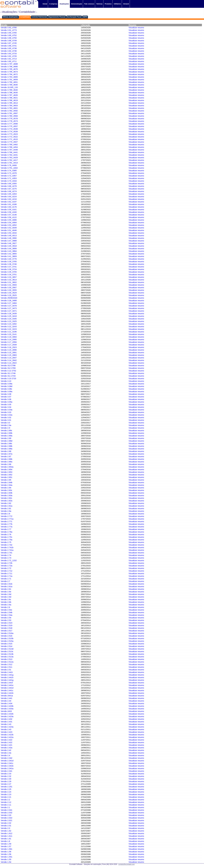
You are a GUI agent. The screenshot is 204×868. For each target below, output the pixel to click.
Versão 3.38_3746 (9, 264)
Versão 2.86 (6, 464)
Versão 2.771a (7, 519)
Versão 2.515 (7, 644)
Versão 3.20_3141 (9, 334)
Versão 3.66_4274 (9, 191)
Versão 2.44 (6, 701)
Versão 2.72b (7, 563)
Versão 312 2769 (8, 368)
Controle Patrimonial (39, 17)
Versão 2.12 (6, 802)
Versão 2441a (7, 696)
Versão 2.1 (5, 807)
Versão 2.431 (7, 722)
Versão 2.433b (7, 706)
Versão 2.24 (6, 792)
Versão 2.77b (7, 524)
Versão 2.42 (6, 750)
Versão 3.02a (7, 415)
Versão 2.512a (7, 662)
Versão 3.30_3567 (9, 287)
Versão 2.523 (7, 623)
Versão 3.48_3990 (9, 238)
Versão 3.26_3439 (9, 313)
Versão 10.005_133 (9, 87)
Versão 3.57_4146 (9, 215)
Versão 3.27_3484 (9, 303)
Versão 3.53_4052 (9, 225)
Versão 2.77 (6, 529)
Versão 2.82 (6, 503)
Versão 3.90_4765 (9, 33)
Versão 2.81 (6, 508)
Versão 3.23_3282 (9, 324)
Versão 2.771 (7, 521)
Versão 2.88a (7, 449)
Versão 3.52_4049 (9, 228)
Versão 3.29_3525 (9, 295)
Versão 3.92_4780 (9, 27)
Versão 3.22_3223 (9, 329)
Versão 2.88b (7, 446)
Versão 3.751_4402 (9, 168)
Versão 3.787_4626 (9, 95)
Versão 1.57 (6, 846)
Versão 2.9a (6, 425)
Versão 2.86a (7, 462)
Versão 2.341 (7, 771)
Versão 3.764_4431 (9, 155)
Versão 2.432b (7, 714)
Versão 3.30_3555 (9, 290)
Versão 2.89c (7, 430)
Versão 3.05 (6, 404)
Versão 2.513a (7, 657)
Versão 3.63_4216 (9, 199)
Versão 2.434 (7, 703)
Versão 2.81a (7, 506)
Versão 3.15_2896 (9, 350)
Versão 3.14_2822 (9, 363)
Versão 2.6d (6, 594)
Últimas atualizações (10, 17)
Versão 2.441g (7, 675)
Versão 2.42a (7, 748)
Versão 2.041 (7, 810)
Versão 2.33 (6, 774)
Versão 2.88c (7, 443)
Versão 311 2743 (8, 376)
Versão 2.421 (7, 745)
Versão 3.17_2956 (9, 342)
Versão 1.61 (6, 839)
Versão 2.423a (7, 716)
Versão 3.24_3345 (9, 319)
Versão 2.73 (6, 558)
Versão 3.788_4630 (9, 92)
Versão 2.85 (6, 480)
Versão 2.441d (7, 688)
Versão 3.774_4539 (9, 129)
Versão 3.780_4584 (9, 116)
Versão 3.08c (7, 389)
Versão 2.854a (7, 467)
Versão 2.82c (7, 498)
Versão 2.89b (7, 433)
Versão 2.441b (7, 693)
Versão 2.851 (7, 477)
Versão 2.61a (7, 586)
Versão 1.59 (6, 844)
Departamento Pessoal (57, 17)
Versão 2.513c (7, 651)
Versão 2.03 (6, 815)
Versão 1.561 (7, 849)
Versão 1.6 (5, 841)
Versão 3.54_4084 (9, 222)
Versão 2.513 (7, 659)
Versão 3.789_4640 (9, 85)
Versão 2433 (6, 711)
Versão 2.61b (7, 584)
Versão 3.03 (6, 412)
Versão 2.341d (7, 761)
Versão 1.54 (6, 862)
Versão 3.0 (5, 423)
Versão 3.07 (6, 397)
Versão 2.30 (6, 779)
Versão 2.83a (7, 495)
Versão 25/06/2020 (9, 298)
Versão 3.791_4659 (9, 79)
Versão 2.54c (7, 610)
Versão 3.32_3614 (9, 280)
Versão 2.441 (7, 698)
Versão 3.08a (7, 391)
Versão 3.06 (6, 399)
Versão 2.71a (7, 576)
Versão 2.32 (6, 776)
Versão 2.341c (7, 763)
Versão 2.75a (7, 540)
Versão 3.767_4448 (9, 150)
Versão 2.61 (6, 589)
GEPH (85, 17)
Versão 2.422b (7, 735)
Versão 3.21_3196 (9, 332)
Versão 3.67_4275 (9, 189)
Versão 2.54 (6, 618)
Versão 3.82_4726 (9, 56)
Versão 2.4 (5, 755)
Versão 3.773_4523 (9, 134)
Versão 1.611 (7, 836)
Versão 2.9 (5, 428)
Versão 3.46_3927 (9, 243)
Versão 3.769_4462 (9, 144)
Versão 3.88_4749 (9, 40)
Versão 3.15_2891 (9, 352)
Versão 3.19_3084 (9, 337)
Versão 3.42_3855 (9, 254)
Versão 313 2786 (8, 365)
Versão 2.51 (6, 670)
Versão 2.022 (7, 818)
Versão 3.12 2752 (8, 371)
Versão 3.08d (7, 386)
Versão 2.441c (7, 690)
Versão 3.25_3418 (9, 316)
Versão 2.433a (7, 709)
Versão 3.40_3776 (9, 259)
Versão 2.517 (7, 631)
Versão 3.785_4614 (9, 103)
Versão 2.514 (7, 646)
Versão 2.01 (6, 826)
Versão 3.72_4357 (9, 176)
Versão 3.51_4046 (9, 230)
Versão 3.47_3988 (9, 241)
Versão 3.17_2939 (9, 345)
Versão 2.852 (7, 475)
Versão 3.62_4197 (9, 202)
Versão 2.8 (5, 514)
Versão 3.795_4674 (9, 72)
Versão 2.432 (7, 719)
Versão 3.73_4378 (9, 173)
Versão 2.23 (6, 794)
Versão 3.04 (6, 407)
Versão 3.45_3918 (9, 246)
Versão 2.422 (7, 740)
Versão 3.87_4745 (9, 43)
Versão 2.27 (6, 784)
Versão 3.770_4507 (9, 142)
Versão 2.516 (7, 636)
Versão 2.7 (5, 581)
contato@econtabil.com (126, 864)
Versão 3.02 (6, 417)
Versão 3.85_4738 (9, 48)
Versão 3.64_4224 (9, 196)
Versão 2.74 (6, 555)
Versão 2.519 (7, 625)
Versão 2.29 (6, 781)
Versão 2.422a (7, 737)
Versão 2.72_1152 (9, 560)
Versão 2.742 (7, 545)
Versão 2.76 (6, 534)
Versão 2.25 (6, 789)
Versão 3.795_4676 (9, 69)
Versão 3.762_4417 (9, 160)
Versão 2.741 (7, 553)
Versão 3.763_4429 (9, 157)
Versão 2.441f (7, 683)
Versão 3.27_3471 (9, 311)
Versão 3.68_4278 (9, 186)
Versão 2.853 (7, 472)
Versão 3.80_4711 (9, 61)
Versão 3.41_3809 (9, 256)
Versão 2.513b (7, 654)
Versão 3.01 (6, 420)
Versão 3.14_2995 (9, 339)
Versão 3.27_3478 (9, 306)
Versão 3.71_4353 (9, 178)
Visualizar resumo (136, 27)
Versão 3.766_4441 (9, 152)
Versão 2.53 (6, 620)
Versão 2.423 (7, 732)
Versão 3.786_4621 (9, 98)
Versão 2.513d (7, 649)
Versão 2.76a (7, 532)
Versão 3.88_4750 (9, 38)
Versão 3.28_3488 (9, 300)
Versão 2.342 (7, 758)
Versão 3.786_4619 (9, 100)
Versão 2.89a (7, 436)
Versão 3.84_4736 (9, 51)
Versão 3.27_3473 (9, 308)
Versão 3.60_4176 (9, 207)
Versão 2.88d (7, 441)
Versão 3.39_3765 (9, 261)
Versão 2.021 (7, 820)
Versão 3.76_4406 (9, 165)
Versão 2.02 (6, 823)
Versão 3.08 (6, 394)
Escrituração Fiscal (74, 17)
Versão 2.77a (7, 527)
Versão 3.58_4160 (9, 212)
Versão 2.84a (7, 485)
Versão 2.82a (7, 501)
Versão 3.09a (7, 384)
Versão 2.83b (7, 493)
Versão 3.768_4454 (9, 147)
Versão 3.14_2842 (9, 360)
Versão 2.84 (6, 488)
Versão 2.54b (7, 612)
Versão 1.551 (7, 857)
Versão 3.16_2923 (9, 347)
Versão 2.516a (7, 633)
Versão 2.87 (6, 456)
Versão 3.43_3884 (9, 251)
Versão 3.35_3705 (9, 272)
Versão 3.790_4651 (9, 82)
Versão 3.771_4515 (9, 139)
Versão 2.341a (7, 768)
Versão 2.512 (7, 664)
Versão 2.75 (6, 542)
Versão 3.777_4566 (9, 124)
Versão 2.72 (6, 568)
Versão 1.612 (7, 833)
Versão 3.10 (6, 381)
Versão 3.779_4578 (9, 118)
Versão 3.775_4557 (9, 126)
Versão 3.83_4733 (9, 53)
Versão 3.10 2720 (8, 378)
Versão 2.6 (5, 607)
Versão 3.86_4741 (9, 46)
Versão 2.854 (7, 469)
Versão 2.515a (7, 641)
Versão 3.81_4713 (9, 59)
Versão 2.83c (7, 490)
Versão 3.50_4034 (9, 233)
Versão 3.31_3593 (9, 285)
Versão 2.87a (7, 454)
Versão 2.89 (6, 438)
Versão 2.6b (6, 602)
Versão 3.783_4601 (9, 108)
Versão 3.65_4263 (9, 194)
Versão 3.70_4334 (9, 181)
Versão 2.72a (7, 566)
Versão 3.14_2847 (9, 358)
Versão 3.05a (7, 402)
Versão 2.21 (6, 797)
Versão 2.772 (7, 516)
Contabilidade (25, 17)
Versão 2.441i (7, 672)
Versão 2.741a (7, 550)
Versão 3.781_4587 (9, 113)
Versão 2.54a (7, 615)
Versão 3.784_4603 (9, 105)
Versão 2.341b (7, 766)
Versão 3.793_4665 (9, 77)
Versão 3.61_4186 (9, 204)
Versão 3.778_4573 (9, 121)
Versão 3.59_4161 (9, 209)
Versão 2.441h (7, 677)
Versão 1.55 (6, 859)
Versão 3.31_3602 (9, 282)
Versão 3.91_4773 (9, 30)
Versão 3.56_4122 (9, 217)
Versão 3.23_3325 (9, 321)
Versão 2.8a (6, 511)
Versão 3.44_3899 (9, 248)
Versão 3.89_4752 (9, 35)
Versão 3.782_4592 (9, 111)
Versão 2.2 (5, 800)
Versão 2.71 (6, 579)
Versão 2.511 (7, 667)
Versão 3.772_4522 (9, 137)
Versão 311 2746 (8, 373)
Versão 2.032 (7, 813)
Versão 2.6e (6, 592)
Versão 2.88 (6, 451)
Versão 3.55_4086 (9, 220)
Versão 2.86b (7, 459)
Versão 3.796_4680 (9, 66)
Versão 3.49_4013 (9, 235)
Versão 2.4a (6, 753)
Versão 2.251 (7, 787)
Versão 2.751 (7, 537)
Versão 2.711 (7, 573)
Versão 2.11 (6, 805)
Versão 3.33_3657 (9, 277)
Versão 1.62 (6, 831)
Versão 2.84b (7, 482)
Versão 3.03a (7, 410)
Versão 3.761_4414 (9, 163)
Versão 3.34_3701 (9, 274)
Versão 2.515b (7, 638)
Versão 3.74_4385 (9, 170)
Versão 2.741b (7, 547)
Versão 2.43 (6, 724)
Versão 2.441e (7, 685)
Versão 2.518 (7, 628)
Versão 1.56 (6, 852)
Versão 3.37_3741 (9, 267)
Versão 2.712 (7, 571)
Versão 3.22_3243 (9, 326)
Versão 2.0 (5, 828)
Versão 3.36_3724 (9, 269)
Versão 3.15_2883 (9, 355)
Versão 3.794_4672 (9, 74)
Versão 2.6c (6, 599)
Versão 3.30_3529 (9, 293)
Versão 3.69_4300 (9, 183)
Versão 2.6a (6, 605)
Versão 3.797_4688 (9, 64)
